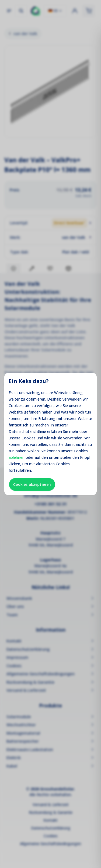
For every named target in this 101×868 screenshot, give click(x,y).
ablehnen (17, 457)
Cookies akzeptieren (32, 484)
